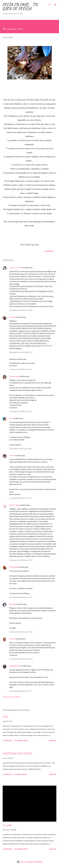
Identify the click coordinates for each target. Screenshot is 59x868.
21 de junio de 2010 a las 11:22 (21, 597)
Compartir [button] (49, 251)
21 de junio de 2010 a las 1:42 (20, 411)
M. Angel (13, 604)
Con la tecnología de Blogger (30, 862)
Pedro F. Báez (15, 505)
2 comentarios (20, 774)
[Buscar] (50, 4)
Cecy (11, 418)
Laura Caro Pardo (16, 267)
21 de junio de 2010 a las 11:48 (21, 632)
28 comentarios (21, 849)
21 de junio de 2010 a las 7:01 (20, 498)
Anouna (12, 455)
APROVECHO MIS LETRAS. (18, 754)
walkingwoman (15, 666)
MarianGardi (14, 376)
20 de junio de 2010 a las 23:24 (21, 310)
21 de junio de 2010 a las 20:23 (21, 659)
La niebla (7, 825)
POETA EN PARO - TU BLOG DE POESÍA (20, 7)
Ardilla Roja (14, 567)
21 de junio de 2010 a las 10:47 (21, 560)
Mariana (13, 317)
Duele (5, 717)
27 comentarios (21, 741)
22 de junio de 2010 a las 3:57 (20, 691)
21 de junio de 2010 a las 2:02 (20, 448)
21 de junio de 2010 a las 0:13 (20, 369)
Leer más (53, 741)
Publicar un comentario (11, 697)
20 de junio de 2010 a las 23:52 (21, 352)
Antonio (12, 639)
